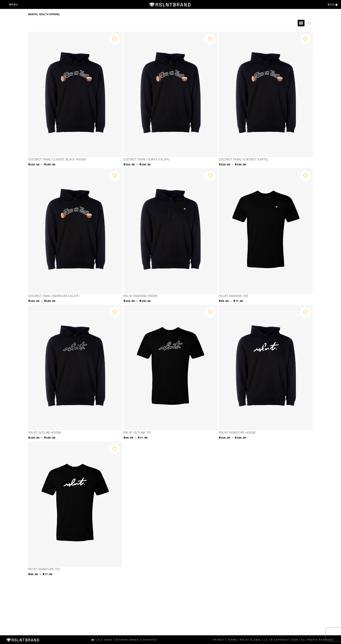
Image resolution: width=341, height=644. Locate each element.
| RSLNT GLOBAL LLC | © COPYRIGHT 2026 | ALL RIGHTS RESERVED (287, 640)
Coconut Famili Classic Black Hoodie (57, 159)
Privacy (222, 640)
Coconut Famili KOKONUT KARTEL (244, 159)
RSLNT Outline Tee (137, 433)
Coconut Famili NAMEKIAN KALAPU (54, 296)
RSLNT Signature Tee (44, 569)
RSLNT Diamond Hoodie (140, 296)
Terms (236, 640)
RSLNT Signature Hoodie (237, 433)
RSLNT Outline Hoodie (45, 433)
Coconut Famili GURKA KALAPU (146, 159)
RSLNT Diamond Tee (233, 296)
